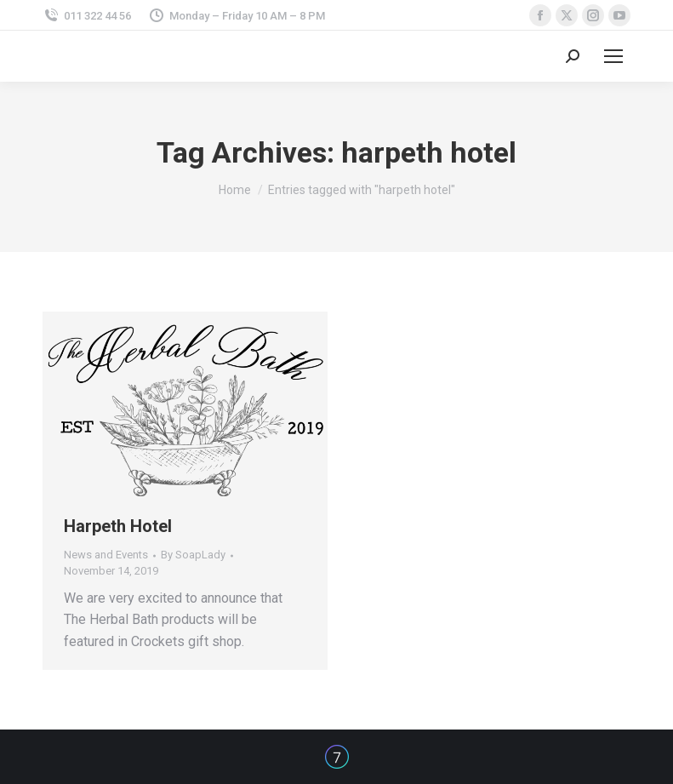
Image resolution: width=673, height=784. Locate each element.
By (193, 555)
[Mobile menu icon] (613, 56)
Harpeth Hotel (118, 526)
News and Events (106, 555)
